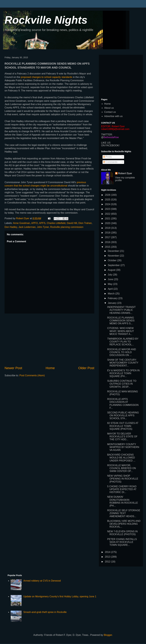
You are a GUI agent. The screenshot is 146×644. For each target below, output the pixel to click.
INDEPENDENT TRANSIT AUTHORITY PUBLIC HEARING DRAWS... (121, 310)
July (110, 275)
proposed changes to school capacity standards (47, 77)
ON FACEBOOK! (110, 145)
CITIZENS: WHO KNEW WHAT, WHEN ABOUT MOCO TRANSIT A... (121, 331)
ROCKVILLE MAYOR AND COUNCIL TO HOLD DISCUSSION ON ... (122, 352)
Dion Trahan (85, 223)
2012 (108, 562)
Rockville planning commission (67, 227)
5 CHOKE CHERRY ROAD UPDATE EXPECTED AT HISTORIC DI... (122, 489)
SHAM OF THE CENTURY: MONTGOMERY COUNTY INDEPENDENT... (123, 363)
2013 (108, 557)
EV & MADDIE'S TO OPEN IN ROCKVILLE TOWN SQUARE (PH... (123, 373)
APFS (42, 223)
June (111, 279)
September (114, 265)
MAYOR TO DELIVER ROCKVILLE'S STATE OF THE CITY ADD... (122, 437)
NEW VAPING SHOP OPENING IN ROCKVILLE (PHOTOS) (123, 479)
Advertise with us (113, 116)
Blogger (108, 635)
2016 (108, 242)
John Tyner (43, 227)
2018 (108, 233)
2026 (108, 195)
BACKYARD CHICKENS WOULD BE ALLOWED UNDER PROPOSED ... (121, 458)
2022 (108, 214)
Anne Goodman (21, 223)
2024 (108, 204)
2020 (108, 223)
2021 (108, 219)
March (112, 294)
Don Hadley (11, 227)
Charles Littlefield (56, 223)
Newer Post (13, 368)
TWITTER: (107, 135)
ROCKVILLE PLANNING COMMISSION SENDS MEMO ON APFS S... (121, 321)
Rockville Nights (46, 20)
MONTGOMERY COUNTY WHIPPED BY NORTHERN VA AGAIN (123, 447)
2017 (108, 237)
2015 (108, 247)
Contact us (110, 112)
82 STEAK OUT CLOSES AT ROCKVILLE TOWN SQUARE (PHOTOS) (123, 426)
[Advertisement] (49, 340)
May (110, 284)
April (111, 289)
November (114, 256)
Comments (110, 162)
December (114, 251)
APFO (35, 223)
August (112, 270)
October (112, 260)
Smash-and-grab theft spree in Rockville (45, 612)
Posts (107, 157)
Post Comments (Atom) (32, 375)
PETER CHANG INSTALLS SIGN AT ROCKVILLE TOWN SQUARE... (122, 542)
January (112, 303)
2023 (108, 209)
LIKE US (106, 143)
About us (109, 108)
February (113, 298)
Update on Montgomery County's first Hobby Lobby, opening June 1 (60, 596)
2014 (108, 552)
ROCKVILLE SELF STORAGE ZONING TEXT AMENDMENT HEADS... (124, 513)
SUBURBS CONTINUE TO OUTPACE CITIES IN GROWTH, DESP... (122, 384)
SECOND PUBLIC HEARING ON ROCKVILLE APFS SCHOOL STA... (123, 415)
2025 (108, 200)
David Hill (72, 223)
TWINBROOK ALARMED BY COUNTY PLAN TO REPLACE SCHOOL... (123, 342)
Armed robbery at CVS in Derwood (42, 581)
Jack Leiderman (27, 227)
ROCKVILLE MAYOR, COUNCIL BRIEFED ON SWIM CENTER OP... (122, 468)
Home (50, 368)
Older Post (86, 368)
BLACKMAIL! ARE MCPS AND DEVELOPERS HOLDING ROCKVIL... (124, 524)
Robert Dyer (125, 173)
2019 (108, 228)
